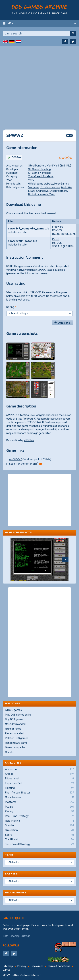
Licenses (11, 873)
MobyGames (62, 184)
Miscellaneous (39, 797)
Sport (39, 835)
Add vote (64, 323)
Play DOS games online (18, 715)
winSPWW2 (15, 459)
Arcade (39, 774)
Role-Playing (39, 821)
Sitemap (8, 966)
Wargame (34, 187)
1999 (31, 180)
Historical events (38, 195)
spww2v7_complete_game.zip (29, 229)
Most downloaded (15, 724)
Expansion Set (39, 783)
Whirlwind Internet (30, 975)
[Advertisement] (40, 85)
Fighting (39, 788)
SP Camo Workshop (39, 169)
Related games (16, 892)
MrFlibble (29, 440)
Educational (39, 779)
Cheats (9, 752)
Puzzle (39, 807)
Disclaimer (37, 966)
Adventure (39, 769)
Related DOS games (17, 738)
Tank (52, 195)
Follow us (11, 945)
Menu (12, 23)
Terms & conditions (59, 966)
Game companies (15, 748)
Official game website (41, 184)
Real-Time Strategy (39, 816)
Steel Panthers (58, 191)
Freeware (58, 227)
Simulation (39, 830)
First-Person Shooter (39, 793)
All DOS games (13, 710)
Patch (56, 239)
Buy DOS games (14, 719)
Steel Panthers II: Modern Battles (35, 419)
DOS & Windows (39, 191)
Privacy (22, 966)
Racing (39, 812)
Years (9, 855)
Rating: (11, 307)
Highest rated (13, 729)
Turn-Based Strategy (41, 177)
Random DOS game (16, 743)
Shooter (39, 826)
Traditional (39, 840)
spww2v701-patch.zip (23, 241)
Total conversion (50, 187)
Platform (39, 802)
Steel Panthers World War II (44, 166)
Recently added (14, 734)
